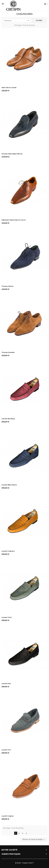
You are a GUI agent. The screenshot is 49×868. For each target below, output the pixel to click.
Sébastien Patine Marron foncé (13, 220)
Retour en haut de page (34, 839)
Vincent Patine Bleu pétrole (12, 154)
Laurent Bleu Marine (9, 485)
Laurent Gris (6, 750)
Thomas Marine (7, 286)
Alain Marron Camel (9, 88)
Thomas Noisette (8, 352)
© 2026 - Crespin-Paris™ (24, 863)
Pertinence (17, 21)
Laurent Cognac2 (8, 551)
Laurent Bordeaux (8, 419)
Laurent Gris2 (7, 617)
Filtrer (39, 20)
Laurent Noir (6, 684)
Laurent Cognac (8, 816)
